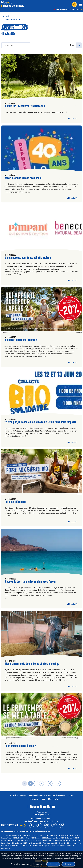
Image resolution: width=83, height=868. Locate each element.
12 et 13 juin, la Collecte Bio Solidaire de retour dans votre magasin (40, 422)
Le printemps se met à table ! (20, 746)
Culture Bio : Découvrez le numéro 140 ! (25, 106)
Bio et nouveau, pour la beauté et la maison (28, 258)
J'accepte (68, 864)
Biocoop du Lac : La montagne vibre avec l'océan (30, 582)
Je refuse (53, 864)
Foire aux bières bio (15, 502)
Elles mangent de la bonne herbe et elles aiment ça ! (32, 664)
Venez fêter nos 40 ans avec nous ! (23, 178)
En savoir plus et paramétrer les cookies (26, 864)
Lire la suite (73, 118)
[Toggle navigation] (81, 5)
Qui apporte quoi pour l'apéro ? (21, 340)
